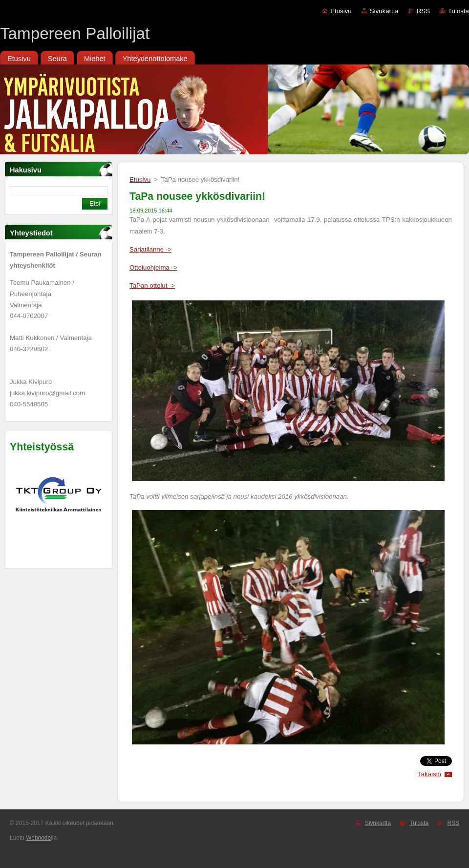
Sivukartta (384, 11)
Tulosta (458, 11)
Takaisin (429, 774)
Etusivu (341, 11)
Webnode (38, 838)
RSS (423, 11)
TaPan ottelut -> (152, 286)
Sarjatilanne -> (150, 249)
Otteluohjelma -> (153, 267)
